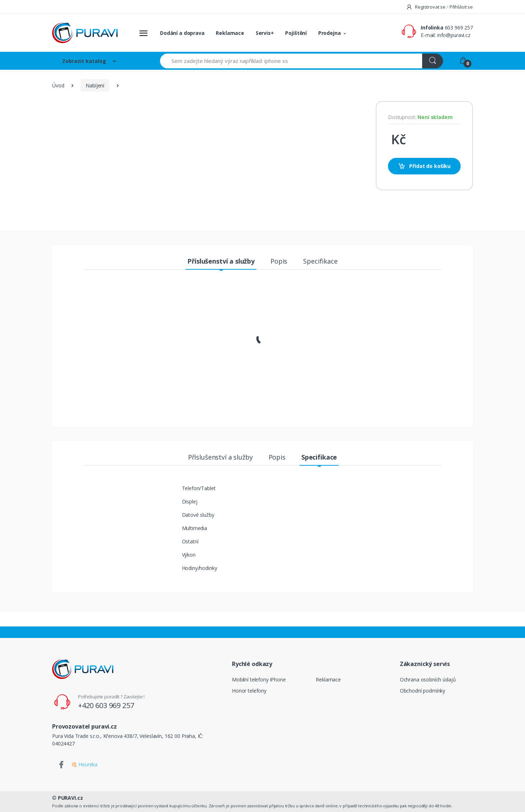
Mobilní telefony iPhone (259, 679)
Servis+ (265, 33)
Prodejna (330, 33)
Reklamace (230, 33)
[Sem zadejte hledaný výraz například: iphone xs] (291, 61)
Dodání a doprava (182, 33)
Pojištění (296, 33)
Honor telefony (249, 691)
